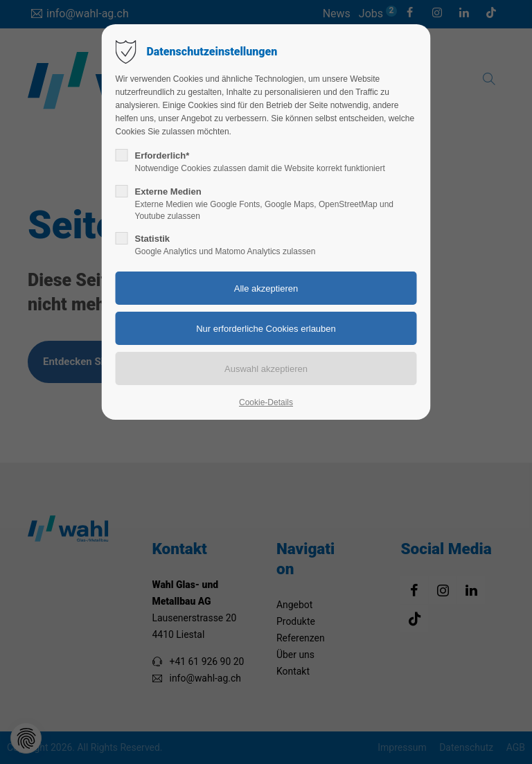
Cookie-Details (266, 402)
